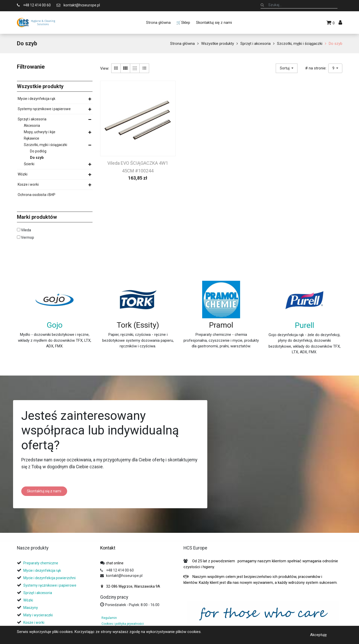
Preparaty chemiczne (41, 563)
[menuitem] (158, 23)
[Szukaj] (262, 5)
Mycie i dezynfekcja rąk (37, 99)
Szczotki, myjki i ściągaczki (300, 44)
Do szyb (336, 44)
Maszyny (31, 608)
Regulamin (109, 618)
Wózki (23, 174)
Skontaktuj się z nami (44, 491)
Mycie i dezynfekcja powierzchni (49, 578)
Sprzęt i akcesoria (255, 44)
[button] (287, 68)
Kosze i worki (28, 184)
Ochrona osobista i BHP (37, 195)
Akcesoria (32, 126)
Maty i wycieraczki (38, 615)
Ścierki (29, 164)
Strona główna (182, 44)
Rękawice (32, 138)
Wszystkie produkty (218, 44)
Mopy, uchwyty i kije (40, 132)
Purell (305, 325)
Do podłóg (38, 151)
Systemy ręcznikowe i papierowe (44, 109)
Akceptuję (318, 635)
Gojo (55, 325)
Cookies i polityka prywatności (123, 624)
